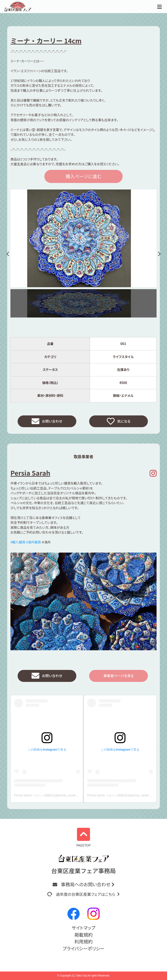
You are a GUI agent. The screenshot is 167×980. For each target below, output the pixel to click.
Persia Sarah (30, 474)
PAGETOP (83, 838)
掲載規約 (83, 935)
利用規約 (83, 941)
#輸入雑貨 (18, 543)
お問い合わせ (47, 422)
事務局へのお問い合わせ (83, 884)
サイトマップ (83, 928)
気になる (119, 422)
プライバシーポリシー (83, 948)
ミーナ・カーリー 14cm (46, 41)
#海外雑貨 (33, 543)
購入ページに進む (83, 176)
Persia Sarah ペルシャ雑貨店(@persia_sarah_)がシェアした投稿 (58, 798)
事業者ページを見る (119, 678)
